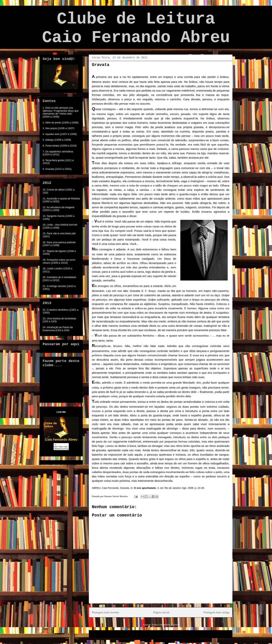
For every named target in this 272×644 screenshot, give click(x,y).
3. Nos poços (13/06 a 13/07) (59, 128)
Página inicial (161, 612)
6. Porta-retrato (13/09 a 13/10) (60, 146)
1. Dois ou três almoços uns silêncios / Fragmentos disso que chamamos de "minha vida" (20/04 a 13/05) (61, 112)
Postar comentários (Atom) (165, 625)
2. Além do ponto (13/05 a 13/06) (61, 123)
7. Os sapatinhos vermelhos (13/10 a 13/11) (58, 153)
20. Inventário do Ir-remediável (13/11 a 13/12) (59, 279)
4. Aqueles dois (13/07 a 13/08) (60, 134)
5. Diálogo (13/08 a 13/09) (57, 140)
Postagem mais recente (105, 612)
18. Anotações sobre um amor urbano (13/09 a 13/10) (59, 261)
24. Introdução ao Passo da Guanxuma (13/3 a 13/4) (58, 329)
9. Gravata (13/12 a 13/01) (57, 169)
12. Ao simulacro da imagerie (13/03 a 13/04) (59, 209)
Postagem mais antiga (217, 612)
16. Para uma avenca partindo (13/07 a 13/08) (59, 244)
